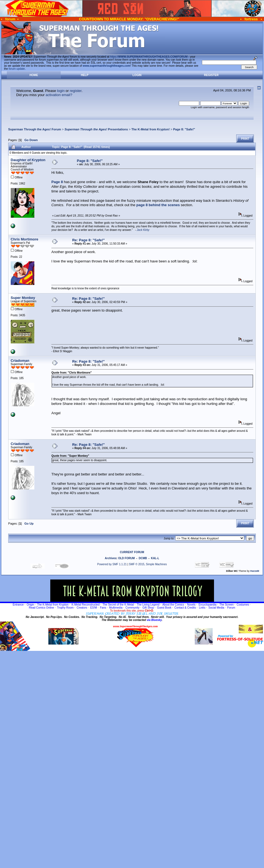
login (61, 91)
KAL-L (155, 558)
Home (34, 75)
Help (85, 75)
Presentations (96, 129)
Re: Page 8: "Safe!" (89, 240)
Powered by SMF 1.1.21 (112, 564)
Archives (111, 558)
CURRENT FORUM (132, 552)
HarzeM (255, 571)
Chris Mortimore (24, 239)
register (76, 91)
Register (211, 75)
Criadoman (20, 361)
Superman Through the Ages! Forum (35, 129)
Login (137, 75)
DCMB (143, 558)
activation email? (59, 95)
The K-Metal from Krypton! (150, 129)
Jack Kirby (143, 230)
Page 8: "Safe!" (184, 129)
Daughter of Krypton (28, 160)
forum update (17, 69)
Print (245, 139)
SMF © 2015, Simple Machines (148, 564)
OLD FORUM (127, 558)
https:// (149, 57)
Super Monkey (23, 298)
